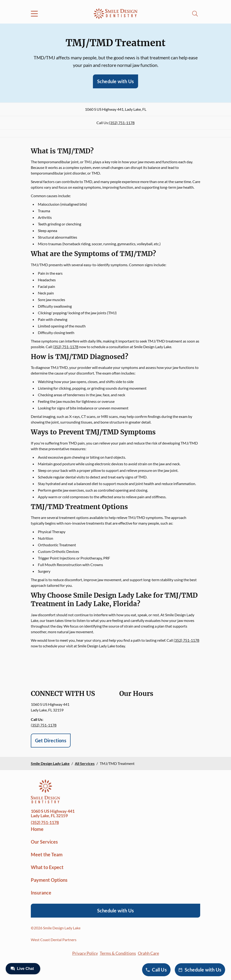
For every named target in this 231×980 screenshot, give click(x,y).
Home (37, 829)
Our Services (44, 842)
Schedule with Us (115, 81)
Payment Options (49, 880)
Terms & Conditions (118, 953)
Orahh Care (148, 953)
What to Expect (47, 867)
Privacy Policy (85, 953)
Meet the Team (47, 854)
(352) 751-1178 (122, 123)
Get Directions (51, 740)
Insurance (41, 893)
